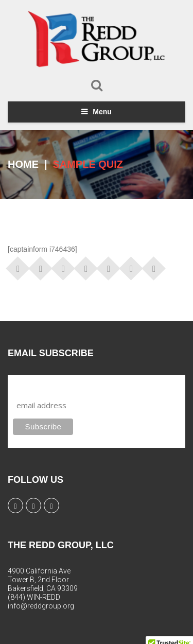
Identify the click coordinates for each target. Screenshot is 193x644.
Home (23, 164)
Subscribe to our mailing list (68, 384)
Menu (102, 112)
